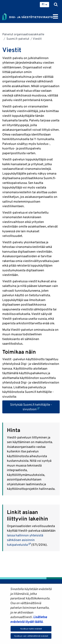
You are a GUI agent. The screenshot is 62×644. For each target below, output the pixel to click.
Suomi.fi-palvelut (18, 39)
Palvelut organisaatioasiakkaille (23, 34)
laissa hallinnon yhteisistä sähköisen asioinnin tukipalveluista (25, 540)
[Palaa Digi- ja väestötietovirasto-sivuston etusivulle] (27, 16)
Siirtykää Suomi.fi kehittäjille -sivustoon (35, 407)
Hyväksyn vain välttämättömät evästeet (31, 636)
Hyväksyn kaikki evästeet (31, 629)
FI (43, 4)
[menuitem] (44, 5)
